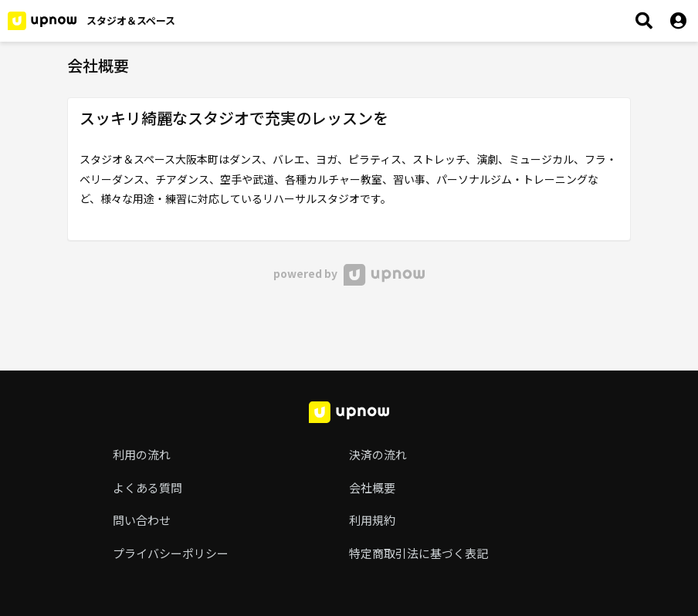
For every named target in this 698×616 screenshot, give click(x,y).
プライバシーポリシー (171, 553)
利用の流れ (142, 454)
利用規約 (372, 520)
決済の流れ (378, 454)
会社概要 (372, 487)
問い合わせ (142, 520)
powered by (349, 273)
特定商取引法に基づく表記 (418, 553)
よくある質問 (147, 487)
